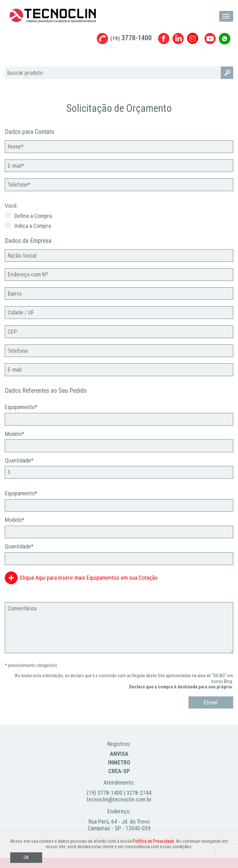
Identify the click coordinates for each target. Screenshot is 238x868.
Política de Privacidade (153, 841)
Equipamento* (21, 407)
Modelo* (15, 434)
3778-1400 (131, 38)
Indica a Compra (33, 226)
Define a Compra (33, 216)
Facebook (164, 39)
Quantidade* (19, 460)
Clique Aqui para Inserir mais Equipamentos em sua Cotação (89, 578)
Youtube (210, 39)
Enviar (211, 702)
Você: (11, 206)
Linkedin (178, 39)
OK (26, 858)
